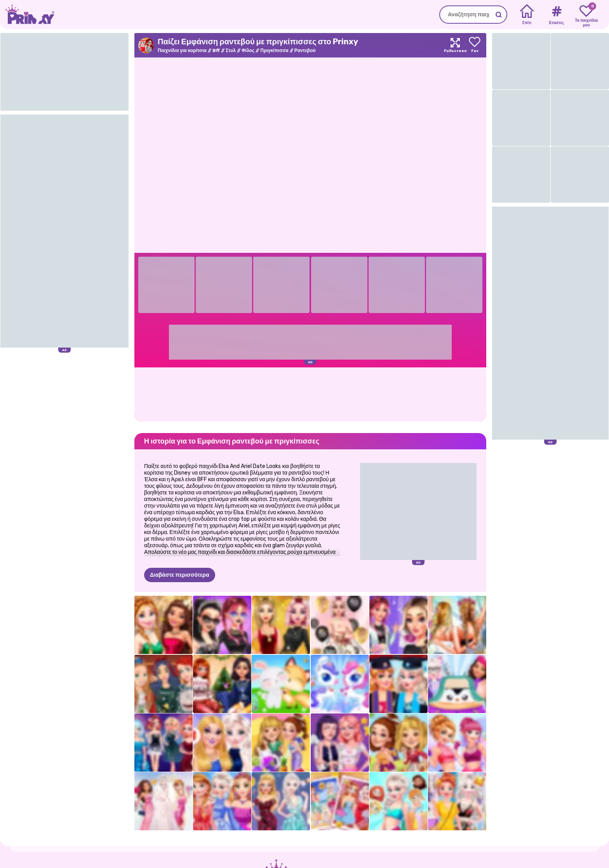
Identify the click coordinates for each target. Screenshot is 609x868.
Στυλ (231, 50)
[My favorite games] (586, 15)
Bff (216, 50)
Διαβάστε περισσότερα (180, 575)
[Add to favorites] (475, 45)
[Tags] (556, 15)
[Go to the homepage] (27, 15)
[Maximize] (455, 45)
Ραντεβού (305, 50)
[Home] (527, 15)
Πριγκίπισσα (274, 50)
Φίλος (248, 50)
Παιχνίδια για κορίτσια (182, 50)
